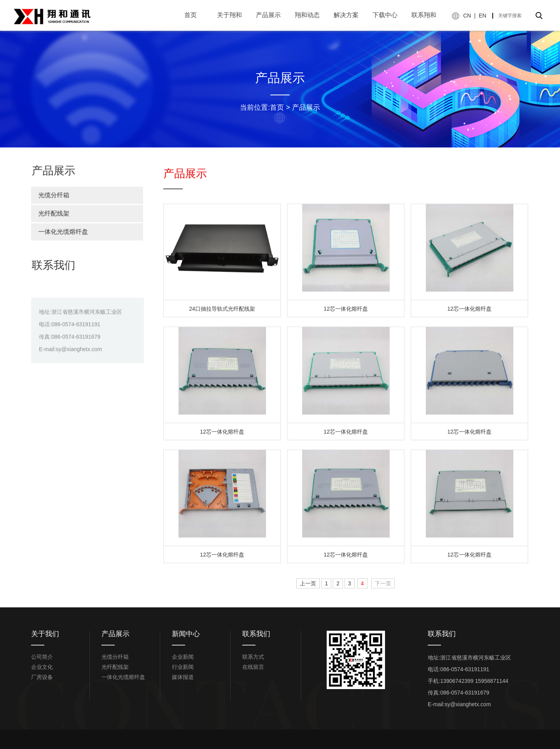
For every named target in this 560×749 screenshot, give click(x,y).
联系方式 (253, 657)
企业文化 (42, 667)
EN (482, 16)
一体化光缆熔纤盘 (59, 232)
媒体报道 (183, 677)
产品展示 (306, 107)
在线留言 (253, 667)
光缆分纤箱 (50, 195)
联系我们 (256, 634)
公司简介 (42, 657)
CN (467, 16)
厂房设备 (42, 677)
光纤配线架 (50, 213)
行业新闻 (183, 667)
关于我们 (45, 634)
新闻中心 (186, 634)
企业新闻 (183, 657)
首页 (277, 107)
